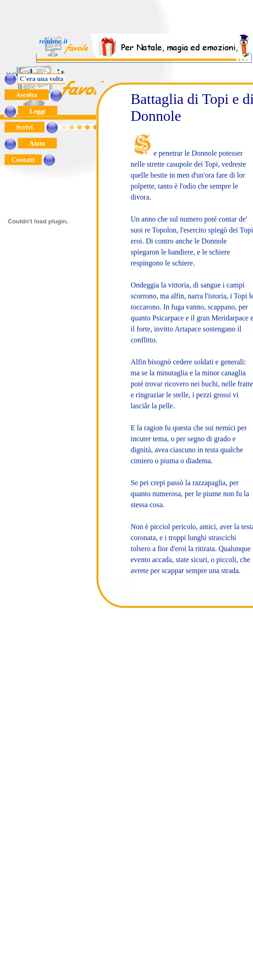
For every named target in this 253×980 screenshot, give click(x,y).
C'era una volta (41, 79)
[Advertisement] (144, 20)
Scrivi (25, 127)
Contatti (23, 160)
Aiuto (37, 143)
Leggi (38, 111)
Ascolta (27, 95)
